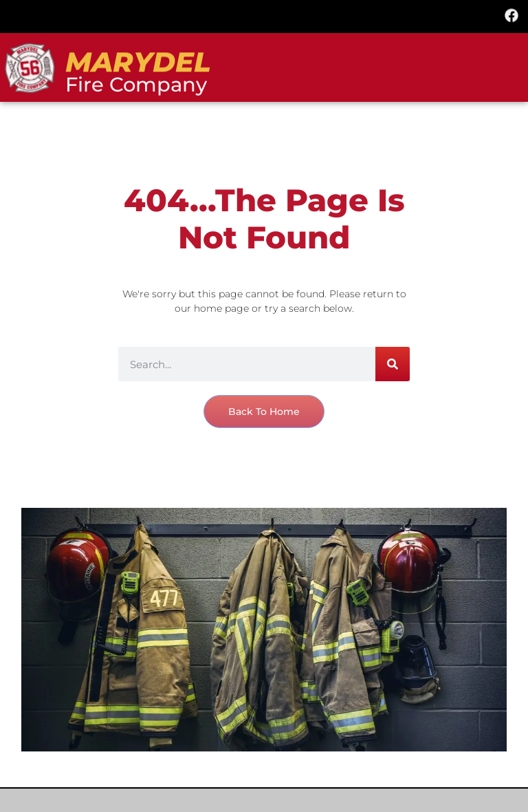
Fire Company (136, 84)
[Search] (393, 364)
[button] (264, 14)
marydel (138, 63)
